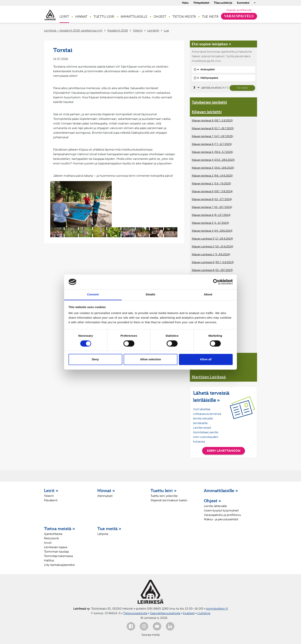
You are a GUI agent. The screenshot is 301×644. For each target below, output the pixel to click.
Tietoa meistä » (60, 529)
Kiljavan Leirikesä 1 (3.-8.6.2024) (211, 254)
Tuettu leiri (104, 17)
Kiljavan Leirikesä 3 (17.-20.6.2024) (212, 239)
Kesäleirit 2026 (118, 30)
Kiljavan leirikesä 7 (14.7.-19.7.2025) (213, 136)
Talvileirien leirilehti (209, 102)
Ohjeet (160, 17)
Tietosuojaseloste (135, 613)
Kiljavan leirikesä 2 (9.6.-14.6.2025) (212, 176)
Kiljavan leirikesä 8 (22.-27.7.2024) (212, 199)
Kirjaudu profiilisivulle (239, 10)
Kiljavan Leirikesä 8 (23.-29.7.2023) (212, 270)
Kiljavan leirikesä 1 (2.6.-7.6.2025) (211, 184)
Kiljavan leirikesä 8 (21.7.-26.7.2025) (213, 128)
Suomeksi (243, 3)
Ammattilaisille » (221, 491)
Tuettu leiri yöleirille (164, 496)
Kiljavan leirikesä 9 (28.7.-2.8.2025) (212, 121)
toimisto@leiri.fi (217, 609)
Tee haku (242, 88)
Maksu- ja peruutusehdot (221, 519)
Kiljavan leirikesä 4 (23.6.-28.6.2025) (213, 160)
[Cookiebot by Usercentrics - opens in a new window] (216, 282)
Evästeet (189, 613)
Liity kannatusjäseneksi (59, 565)
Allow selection (150, 359)
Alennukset (105, 496)
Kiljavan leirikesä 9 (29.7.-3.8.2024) (212, 191)
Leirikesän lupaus (56, 547)
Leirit (64, 17)
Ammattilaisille (134, 17)
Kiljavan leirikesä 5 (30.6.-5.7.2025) (212, 152)
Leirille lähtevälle (215, 506)
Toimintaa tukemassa (58, 556)
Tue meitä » (109, 529)
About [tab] (208, 295)
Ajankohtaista (53, 534)
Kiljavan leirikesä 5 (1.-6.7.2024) (210, 223)
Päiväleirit (51, 500)
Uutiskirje (204, 613)
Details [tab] (150, 295)
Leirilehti (153, 30)
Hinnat (81, 17)
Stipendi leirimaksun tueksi (169, 500)
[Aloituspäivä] (223, 70)
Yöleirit (138, 30)
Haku (185, 3)
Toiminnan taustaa (56, 552)
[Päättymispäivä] (223, 78)
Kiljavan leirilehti (207, 112)
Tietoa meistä (184, 17)
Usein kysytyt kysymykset (221, 510)
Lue (166, 30)
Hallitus (49, 560)
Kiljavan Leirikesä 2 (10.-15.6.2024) (213, 247)
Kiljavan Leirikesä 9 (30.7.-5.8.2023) (213, 262)
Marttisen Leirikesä (209, 377)
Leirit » (51, 491)
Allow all (206, 359)
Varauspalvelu (239, 16)
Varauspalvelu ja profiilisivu (222, 515)
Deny (95, 359)
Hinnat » (106, 491)
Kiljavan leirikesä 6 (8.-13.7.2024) (211, 215)
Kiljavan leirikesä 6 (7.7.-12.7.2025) (212, 144)
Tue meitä (210, 17)
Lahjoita (103, 534)
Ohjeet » (213, 501)
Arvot (48, 543)
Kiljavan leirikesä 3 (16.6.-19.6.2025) (213, 168)
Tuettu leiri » (164, 491)
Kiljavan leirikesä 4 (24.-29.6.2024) (212, 231)
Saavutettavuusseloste (165, 613)
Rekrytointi (51, 538)
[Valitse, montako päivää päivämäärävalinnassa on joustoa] (196, 87)
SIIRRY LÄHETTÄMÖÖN (224, 451)
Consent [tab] (93, 295)
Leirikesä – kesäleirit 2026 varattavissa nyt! (73, 30)
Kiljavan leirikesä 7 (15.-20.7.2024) (212, 207)
